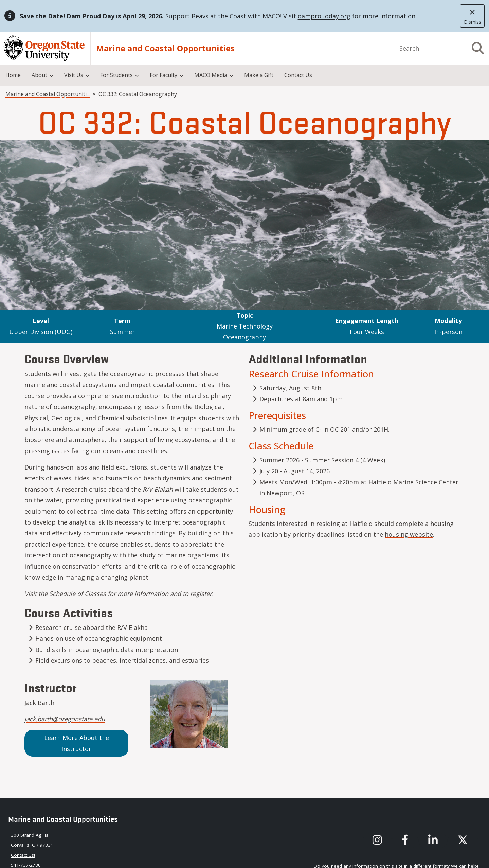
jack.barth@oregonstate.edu (65, 719)
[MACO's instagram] (377, 841)
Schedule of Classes (78, 594)
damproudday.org (324, 16)
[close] (472, 16)
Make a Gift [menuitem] (259, 75)
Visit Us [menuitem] (74, 75)
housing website (409, 534)
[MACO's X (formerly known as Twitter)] (463, 841)
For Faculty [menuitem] (164, 75)
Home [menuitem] (13, 75)
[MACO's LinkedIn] (433, 841)
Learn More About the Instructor (77, 743)
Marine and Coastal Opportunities (165, 48)
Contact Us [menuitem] (298, 75)
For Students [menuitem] (116, 75)
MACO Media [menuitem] (211, 75)
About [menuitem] (39, 75)
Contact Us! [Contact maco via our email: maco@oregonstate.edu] (23, 855)
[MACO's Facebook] (405, 841)
